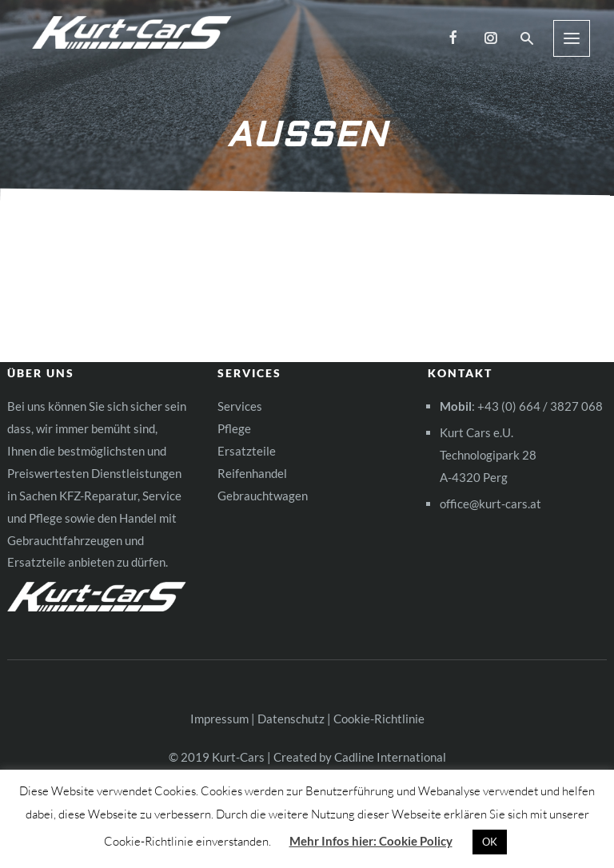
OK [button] (490, 842)
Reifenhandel (252, 473)
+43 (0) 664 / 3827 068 (540, 406)
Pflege (234, 428)
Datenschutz (291, 719)
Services (240, 406)
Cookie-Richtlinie (379, 719)
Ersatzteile (247, 451)
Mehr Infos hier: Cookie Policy (371, 841)
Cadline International (390, 757)
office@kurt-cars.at (490, 504)
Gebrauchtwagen (263, 496)
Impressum (219, 719)
